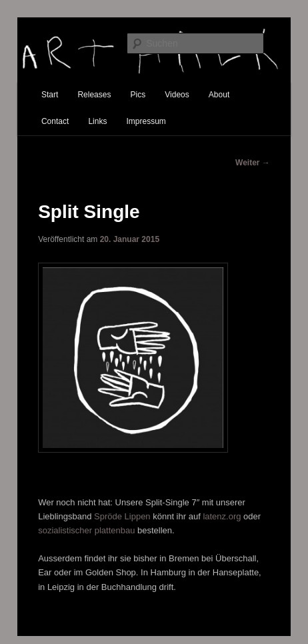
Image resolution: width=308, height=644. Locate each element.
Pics (138, 95)
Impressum (146, 121)
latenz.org (222, 516)
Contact (55, 121)
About (219, 95)
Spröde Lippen (122, 516)
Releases (94, 95)
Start (50, 95)
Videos (177, 95)
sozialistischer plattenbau (86, 530)
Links (97, 121)
